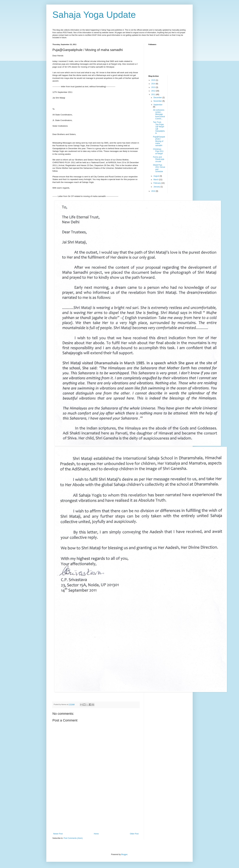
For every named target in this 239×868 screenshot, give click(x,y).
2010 (154, 191)
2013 (154, 87)
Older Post (134, 834)
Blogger (124, 854)
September (158, 105)
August (157, 176)
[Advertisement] (96, 810)
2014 (154, 84)
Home (96, 834)
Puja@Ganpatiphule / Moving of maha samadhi (159, 141)
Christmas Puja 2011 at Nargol (158, 151)
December (158, 98)
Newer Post (58, 834)
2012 (154, 91)
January (157, 187)
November (158, 101)
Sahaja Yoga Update (94, 15)
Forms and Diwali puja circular (159, 159)
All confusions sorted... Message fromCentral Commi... (159, 114)
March (156, 180)
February (157, 183)
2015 (154, 80)
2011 (154, 94)
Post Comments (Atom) (73, 838)
